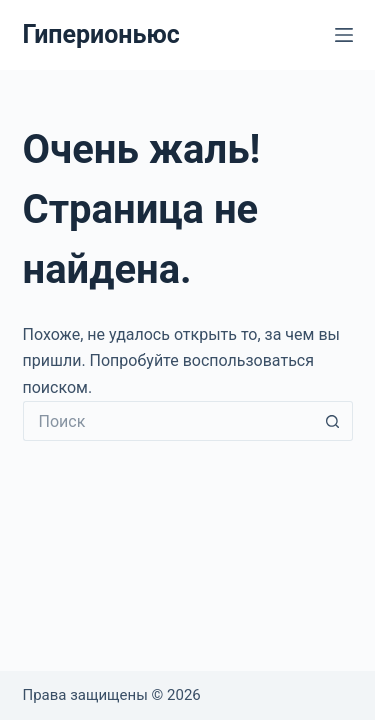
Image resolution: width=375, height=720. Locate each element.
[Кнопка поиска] (333, 421)
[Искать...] (168, 421)
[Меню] (344, 35)
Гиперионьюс (101, 34)
